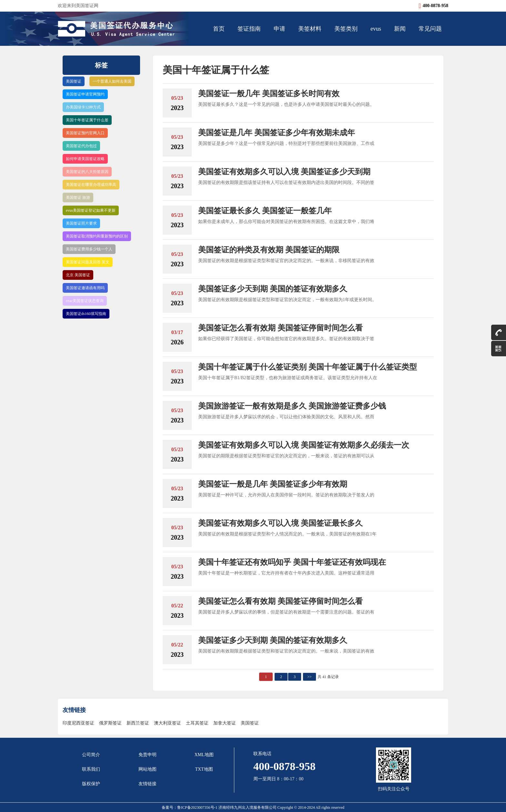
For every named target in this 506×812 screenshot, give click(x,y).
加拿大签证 (225, 723)
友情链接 (147, 784)
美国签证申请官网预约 (85, 94)
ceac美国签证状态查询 (85, 301)
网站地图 (147, 769)
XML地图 (204, 755)
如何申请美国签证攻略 (85, 159)
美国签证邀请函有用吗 (85, 288)
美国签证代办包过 (81, 146)
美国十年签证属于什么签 (87, 120)
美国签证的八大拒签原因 (87, 172)
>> (309, 677)
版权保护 (91, 784)
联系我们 (91, 769)
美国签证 (74, 81)
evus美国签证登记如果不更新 (91, 210)
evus (376, 29)
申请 (279, 29)
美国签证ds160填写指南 (86, 314)
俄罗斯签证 (110, 723)
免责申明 (147, 755)
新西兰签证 (138, 723)
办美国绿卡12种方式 (83, 107)
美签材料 (310, 29)
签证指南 (249, 29)
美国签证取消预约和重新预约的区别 (97, 236)
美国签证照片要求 (81, 223)
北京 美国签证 (78, 275)
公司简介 (91, 755)
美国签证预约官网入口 (85, 133)
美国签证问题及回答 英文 (88, 262)
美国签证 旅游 (78, 198)
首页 (219, 29)
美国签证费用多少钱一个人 (89, 249)
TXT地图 (204, 769)
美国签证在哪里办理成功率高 (91, 185)
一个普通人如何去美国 (112, 81)
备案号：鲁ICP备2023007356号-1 (190, 807)
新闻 (400, 29)
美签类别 (346, 29)
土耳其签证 (197, 723)
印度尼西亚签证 (78, 723)
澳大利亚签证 (167, 723)
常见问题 (430, 29)
